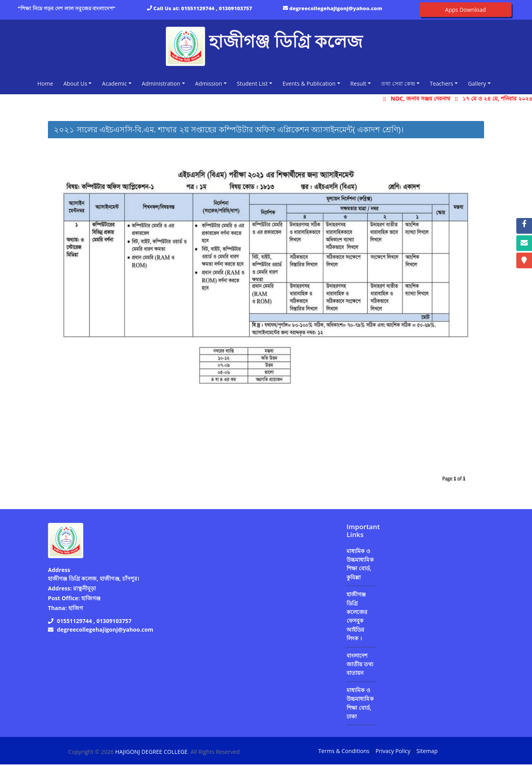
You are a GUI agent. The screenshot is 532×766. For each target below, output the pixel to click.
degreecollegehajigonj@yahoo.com (336, 8)
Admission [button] (209, 83)
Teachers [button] (442, 83)
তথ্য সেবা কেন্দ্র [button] (398, 83)
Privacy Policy (393, 751)
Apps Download (466, 10)
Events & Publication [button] (309, 83)
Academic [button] (114, 83)
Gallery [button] (477, 83)
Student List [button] (252, 83)
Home (47, 83)
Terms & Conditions (344, 751)
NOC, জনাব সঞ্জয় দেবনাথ (426, 98)
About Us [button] (75, 83)
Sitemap (427, 751)
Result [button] (359, 83)
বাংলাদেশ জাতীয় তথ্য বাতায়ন (360, 664)
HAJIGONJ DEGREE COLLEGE (151, 752)
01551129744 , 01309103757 (217, 8)
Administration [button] (161, 83)
